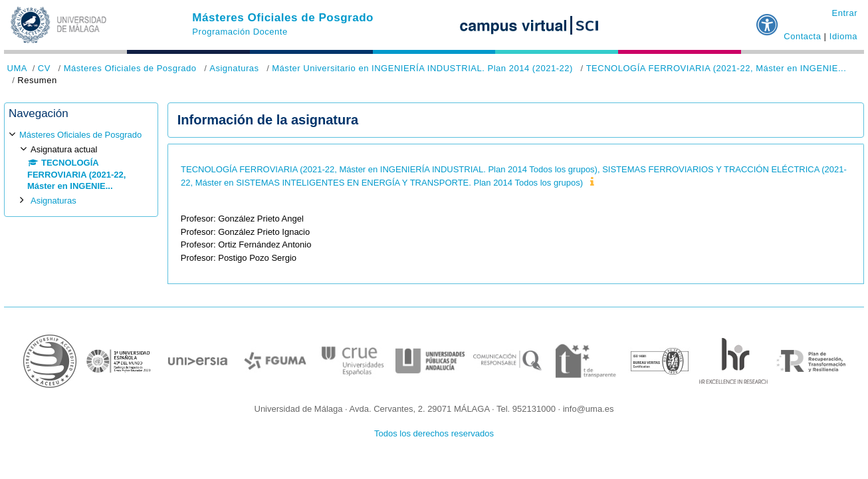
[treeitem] (81, 167)
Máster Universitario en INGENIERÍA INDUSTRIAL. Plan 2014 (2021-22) (422, 68)
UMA (17, 68)
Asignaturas (234, 68)
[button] (768, 19)
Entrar (844, 13)
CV (44, 68)
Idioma (843, 36)
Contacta (802, 36)
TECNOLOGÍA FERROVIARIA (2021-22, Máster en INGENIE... (716, 68)
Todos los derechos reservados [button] (434, 433)
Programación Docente (240, 32)
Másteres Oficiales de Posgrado (283, 18)
